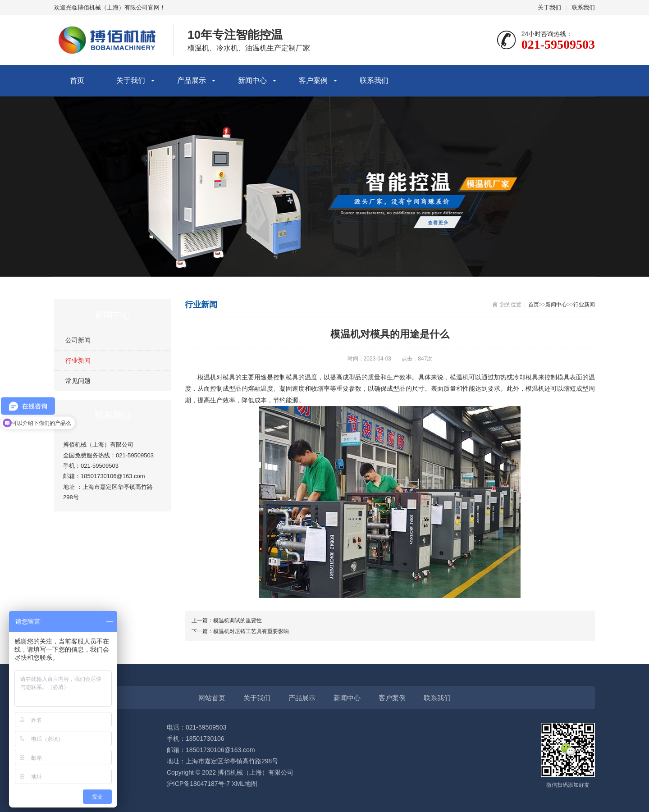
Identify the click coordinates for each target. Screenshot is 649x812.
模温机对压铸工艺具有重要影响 (251, 631)
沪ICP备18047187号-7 (198, 784)
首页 (77, 80)
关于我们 (549, 7)
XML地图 (245, 784)
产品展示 (192, 80)
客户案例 (313, 80)
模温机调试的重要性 (238, 620)
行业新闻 (78, 360)
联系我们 (583, 7)
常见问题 (78, 381)
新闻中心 (252, 80)
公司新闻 (78, 340)
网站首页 (212, 698)
